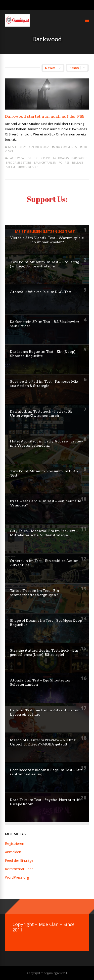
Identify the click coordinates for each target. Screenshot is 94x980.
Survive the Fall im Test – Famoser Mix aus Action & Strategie (44, 384)
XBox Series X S (28, 167)
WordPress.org (17, 877)
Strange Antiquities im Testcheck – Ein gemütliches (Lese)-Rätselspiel (44, 652)
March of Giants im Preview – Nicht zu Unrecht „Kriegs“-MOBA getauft (44, 742)
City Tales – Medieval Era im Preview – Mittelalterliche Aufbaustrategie (44, 533)
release (78, 162)
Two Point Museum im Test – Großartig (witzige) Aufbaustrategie (45, 264)
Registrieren (15, 843)
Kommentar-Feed (19, 869)
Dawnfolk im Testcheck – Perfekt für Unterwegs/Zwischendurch (41, 413)
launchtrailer (45, 162)
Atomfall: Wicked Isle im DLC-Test (41, 292)
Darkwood (79, 158)
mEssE (12, 147)
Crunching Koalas (55, 158)
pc (60, 162)
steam (10, 167)
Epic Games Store (19, 162)
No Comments (66, 147)
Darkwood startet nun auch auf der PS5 (45, 116)
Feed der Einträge (19, 860)
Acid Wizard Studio (24, 158)
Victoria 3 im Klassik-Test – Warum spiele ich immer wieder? (47, 240)
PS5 (67, 162)
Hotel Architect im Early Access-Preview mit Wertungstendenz (47, 443)
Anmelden (13, 852)
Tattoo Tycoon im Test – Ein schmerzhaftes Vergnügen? (35, 593)
